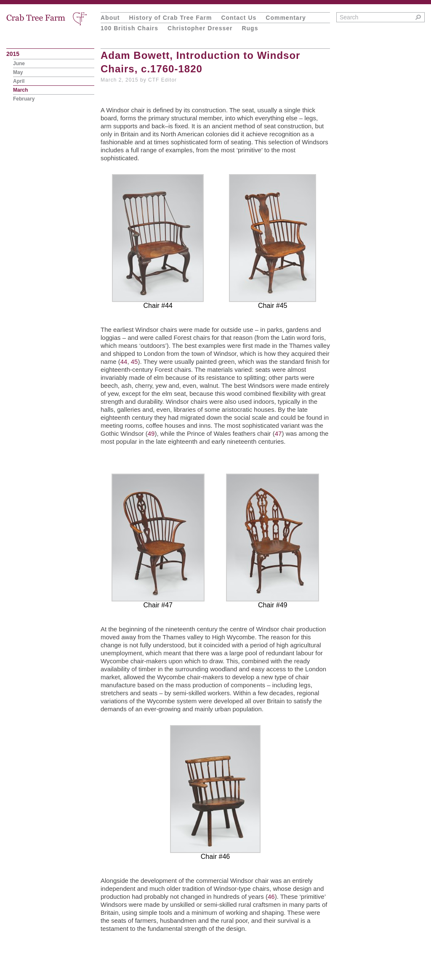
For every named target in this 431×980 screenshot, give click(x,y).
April (19, 81)
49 (151, 433)
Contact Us (239, 18)
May (18, 72)
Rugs (250, 28)
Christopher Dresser (200, 28)
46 (271, 897)
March (20, 90)
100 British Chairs (129, 28)
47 (278, 433)
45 (134, 362)
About (110, 18)
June (19, 64)
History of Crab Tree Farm (170, 18)
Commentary (286, 18)
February (24, 99)
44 (124, 362)
